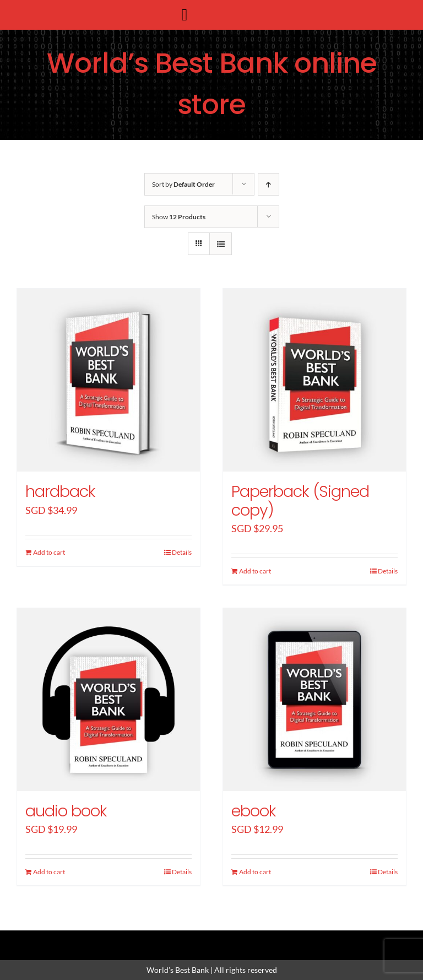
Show (179, 217)
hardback (60, 491)
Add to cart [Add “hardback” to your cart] (49, 552)
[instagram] (211, 940)
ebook (254, 811)
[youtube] (249, 940)
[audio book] (109, 700)
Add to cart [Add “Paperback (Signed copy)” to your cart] (255, 571)
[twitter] (193, 940)
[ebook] (314, 700)
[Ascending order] (269, 184)
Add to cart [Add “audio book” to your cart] (49, 872)
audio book (66, 811)
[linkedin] (230, 940)
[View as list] (221, 244)
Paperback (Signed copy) (300, 501)
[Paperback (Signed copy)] (314, 380)
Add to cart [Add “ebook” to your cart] (255, 872)
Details (182, 552)
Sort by (183, 184)
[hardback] (109, 380)
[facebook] (174, 940)
